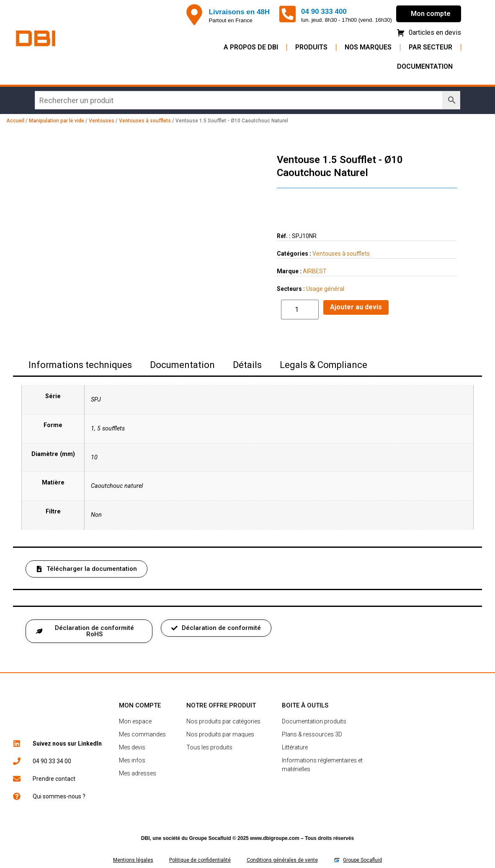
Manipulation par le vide (57, 121)
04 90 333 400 (324, 12)
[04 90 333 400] (287, 14)
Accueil (15, 121)
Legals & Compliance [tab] (324, 365)
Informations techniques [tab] (80, 365)
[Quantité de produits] (300, 310)
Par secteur (431, 47)
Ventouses (102, 121)
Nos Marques (368, 47)
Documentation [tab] (182, 365)
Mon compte (431, 14)
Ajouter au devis (356, 307)
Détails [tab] (247, 365)
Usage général (325, 289)
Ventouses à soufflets (145, 121)
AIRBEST (315, 271)
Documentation (425, 66)
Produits (311, 47)
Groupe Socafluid (210, 838)
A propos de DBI (251, 47)
